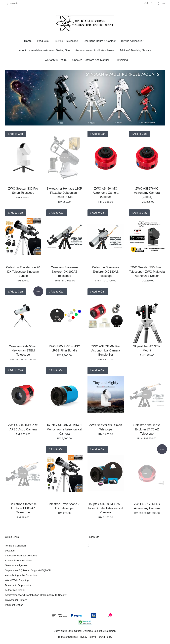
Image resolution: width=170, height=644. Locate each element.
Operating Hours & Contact (100, 41)
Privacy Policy (87, 637)
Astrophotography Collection (21, 575)
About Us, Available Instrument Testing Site (44, 50)
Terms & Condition (15, 546)
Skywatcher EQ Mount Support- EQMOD (28, 570)
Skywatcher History (16, 600)
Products (43, 41)
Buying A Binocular (132, 41)
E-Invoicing (121, 60)
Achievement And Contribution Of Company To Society (36, 595)
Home (28, 41)
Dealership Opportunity (18, 585)
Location (10, 551)
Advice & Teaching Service (135, 50)
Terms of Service (67, 637)
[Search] (15, 4)
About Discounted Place (19, 560)
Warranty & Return (56, 60)
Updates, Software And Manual (91, 60)
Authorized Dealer (15, 590)
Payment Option (14, 605)
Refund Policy (104, 637)
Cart (163, 3)
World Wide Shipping (17, 580)
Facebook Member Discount (21, 556)
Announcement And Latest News (95, 50)
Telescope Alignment (17, 565)
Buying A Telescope (66, 41)
